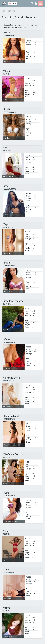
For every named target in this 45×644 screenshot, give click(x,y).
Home (4, 11)
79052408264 (8, 534)
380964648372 (10, 189)
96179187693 (9, 419)
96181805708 (9, 36)
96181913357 (8, 227)
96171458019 (8, 74)
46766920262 (9, 572)
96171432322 (8, 304)
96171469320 (9, 342)
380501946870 (10, 112)
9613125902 (8, 151)
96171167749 (8, 457)
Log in (36, 4)
